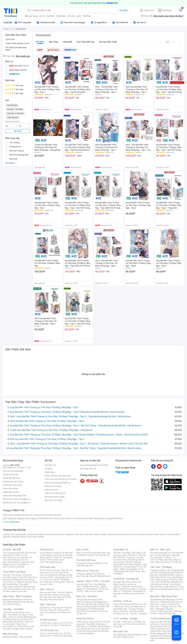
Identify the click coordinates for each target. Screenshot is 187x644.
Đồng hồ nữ (91, 574)
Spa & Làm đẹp (131, 606)
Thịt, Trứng (16, 575)
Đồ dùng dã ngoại (167, 573)
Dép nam (53, 610)
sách (79, 16)
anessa (142, 534)
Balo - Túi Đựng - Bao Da (166, 606)
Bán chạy (54, 42)
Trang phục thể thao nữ (160, 570)
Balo (78, 553)
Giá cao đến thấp (108, 42)
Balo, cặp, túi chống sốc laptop (93, 554)
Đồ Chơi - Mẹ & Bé (12, 549)
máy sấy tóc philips (168, 624)
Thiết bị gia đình (26, 637)
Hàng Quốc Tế (121, 549)
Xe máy (121, 624)
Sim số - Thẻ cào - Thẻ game (135, 614)
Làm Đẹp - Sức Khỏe (13, 609)
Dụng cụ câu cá (162, 580)
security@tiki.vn (24, 503)
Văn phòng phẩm (135, 635)
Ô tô (128, 624)
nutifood (111, 534)
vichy (30, 537)
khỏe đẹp (61, 16)
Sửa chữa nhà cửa (89, 602)
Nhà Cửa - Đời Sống (87, 596)
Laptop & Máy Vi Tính (133, 567)
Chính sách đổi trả (10, 488)
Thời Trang (136, 553)
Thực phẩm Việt (25, 577)
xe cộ (42, 16)
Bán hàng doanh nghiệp (55, 497)
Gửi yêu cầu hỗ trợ (10, 474)
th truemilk (32, 534)
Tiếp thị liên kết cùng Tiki (55, 493)
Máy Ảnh (172, 614)
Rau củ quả (12, 577)
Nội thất (89, 604)
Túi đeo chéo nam (55, 633)
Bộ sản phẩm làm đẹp (18, 628)
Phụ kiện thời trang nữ (86, 563)
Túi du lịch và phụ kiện (91, 553)
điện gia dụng (31, 16)
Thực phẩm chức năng (17, 615)
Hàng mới (67, 42)
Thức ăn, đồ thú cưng (16, 589)
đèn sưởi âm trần (162, 638)
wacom (134, 534)
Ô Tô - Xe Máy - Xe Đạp (125, 618)
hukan (23, 537)
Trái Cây (6, 575)
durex (62, 534)
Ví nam (43, 633)
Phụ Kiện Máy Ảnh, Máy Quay (162, 599)
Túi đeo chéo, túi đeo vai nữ (51, 623)
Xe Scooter (136, 624)
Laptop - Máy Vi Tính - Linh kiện (93, 581)
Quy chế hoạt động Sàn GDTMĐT (94, 465)
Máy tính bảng (14, 604)
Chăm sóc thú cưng (85, 622)
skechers (89, 534)
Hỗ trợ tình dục (24, 626)
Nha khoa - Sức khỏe (129, 611)
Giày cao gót (45, 592)
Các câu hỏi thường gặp (13, 471)
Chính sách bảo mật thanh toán (58, 476)
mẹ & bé (51, 16)
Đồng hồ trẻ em (104, 576)
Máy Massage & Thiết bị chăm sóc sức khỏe (20, 618)
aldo (96, 534)
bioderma (70, 534)
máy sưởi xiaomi (169, 631)
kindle (119, 534)
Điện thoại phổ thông (16, 602)
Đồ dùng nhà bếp (10, 637)
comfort (171, 534)
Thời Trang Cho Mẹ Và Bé (14, 553)
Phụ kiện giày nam (53, 612)
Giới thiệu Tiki (50, 465)
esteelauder (21, 534)
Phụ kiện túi (66, 625)
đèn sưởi (163, 622)
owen (48, 534)
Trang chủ (149, 10)
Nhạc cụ (96, 611)
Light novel (10, 39)
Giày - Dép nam (48, 604)
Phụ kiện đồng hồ (89, 576)
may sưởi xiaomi (163, 629)
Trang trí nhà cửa (84, 599)
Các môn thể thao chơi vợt (167, 583)
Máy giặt (159, 557)
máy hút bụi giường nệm (166, 632)
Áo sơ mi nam (56, 573)
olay (156, 534)
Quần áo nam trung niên (55, 582)
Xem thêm (11, 163)
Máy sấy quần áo (163, 562)
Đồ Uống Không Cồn (92, 631)
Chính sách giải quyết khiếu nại (58, 483)
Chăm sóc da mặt (10, 612)
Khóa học (136, 604)
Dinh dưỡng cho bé (16, 560)
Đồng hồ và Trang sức (88, 571)
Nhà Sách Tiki (121, 631)
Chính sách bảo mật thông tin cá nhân (60, 479)
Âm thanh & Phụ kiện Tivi (161, 553)
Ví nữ (67, 623)
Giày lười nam (45, 608)
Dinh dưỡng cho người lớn (18, 562)
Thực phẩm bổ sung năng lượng (167, 588)
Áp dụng (18, 131)
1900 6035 (15, 522)
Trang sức (81, 574)
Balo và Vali (83, 549)
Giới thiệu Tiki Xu (52, 490)
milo (82, 534)
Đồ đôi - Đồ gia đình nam (59, 577)
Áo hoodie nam (51, 575)
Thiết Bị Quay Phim (165, 611)
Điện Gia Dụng (10, 634)
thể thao (87, 16)
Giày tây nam (58, 608)
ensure (55, 534)
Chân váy (58, 557)
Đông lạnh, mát (21, 580)
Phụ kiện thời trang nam (92, 564)
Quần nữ (57, 553)
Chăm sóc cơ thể (16, 617)
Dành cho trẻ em (15, 587)
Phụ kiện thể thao (167, 575)
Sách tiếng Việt (120, 635)
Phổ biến (40, 42)
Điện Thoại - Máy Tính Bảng (17, 596)
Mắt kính (100, 563)
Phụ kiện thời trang (86, 560)
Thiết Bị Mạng (91, 589)
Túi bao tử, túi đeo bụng (62, 636)
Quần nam (56, 570)
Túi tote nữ (55, 625)
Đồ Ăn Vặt (86, 629)
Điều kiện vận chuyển (53, 500)
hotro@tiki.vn (25, 499)
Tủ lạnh (158, 555)
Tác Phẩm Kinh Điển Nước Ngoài (16, 49)
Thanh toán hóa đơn (122, 604)
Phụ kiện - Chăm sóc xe (123, 622)
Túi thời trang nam (49, 630)
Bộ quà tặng (89, 633)
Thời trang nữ (47, 549)
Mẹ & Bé (129, 562)
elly (77, 534)
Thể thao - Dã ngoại (125, 557)
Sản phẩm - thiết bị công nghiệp (130, 568)
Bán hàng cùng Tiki (88, 469)
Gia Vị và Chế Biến (89, 626)
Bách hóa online (126, 564)
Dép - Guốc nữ (58, 592)
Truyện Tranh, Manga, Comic (17, 43)
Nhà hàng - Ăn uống (127, 609)
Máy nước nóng (166, 560)
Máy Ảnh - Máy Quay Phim (164, 596)
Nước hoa (12, 626)
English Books (128, 637)
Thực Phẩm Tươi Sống (14, 572)
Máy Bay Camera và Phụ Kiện (166, 612)
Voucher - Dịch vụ (122, 601)
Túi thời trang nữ (48, 620)
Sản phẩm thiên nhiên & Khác (18, 621)
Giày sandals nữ (54, 595)
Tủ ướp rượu (177, 562)
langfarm (16, 537)
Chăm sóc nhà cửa (19, 591)
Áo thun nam (45, 570)
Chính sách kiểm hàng (12, 485)
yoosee (150, 534)
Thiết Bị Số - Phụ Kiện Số (126, 579)
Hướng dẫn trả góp (11, 492)
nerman (126, 534)
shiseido (7, 537)
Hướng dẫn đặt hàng (11, 478)
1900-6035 (15, 465)
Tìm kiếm (123, 10)
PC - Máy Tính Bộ (88, 591)
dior (13, 534)
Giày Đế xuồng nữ (56, 599)
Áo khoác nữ (59, 555)
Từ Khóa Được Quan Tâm (163, 618)
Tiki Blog (48, 469)
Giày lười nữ (62, 597)
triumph (103, 534)
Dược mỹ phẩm (26, 629)
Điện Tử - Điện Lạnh (160, 549)
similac (163, 534)
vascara (6, 534)
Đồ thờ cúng (86, 611)
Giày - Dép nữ (47, 589)
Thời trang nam (47, 567)
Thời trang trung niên (53, 562)
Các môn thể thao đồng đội (167, 582)
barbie (41, 534)
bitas (178, 534)
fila (35, 537)
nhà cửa (71, 16)
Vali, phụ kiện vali (102, 555)
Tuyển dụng (50, 472)
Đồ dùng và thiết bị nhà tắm (94, 606)
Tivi (156, 560)
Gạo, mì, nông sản (17, 582)
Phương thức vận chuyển (13, 481)
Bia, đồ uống (12, 584)
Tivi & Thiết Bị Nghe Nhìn (128, 570)
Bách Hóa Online (85, 618)
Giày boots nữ (49, 597)
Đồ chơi (29, 553)
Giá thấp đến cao (86, 42)
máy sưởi (154, 622)
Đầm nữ (49, 553)
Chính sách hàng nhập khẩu (15, 496)
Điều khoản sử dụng (53, 486)
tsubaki (41, 537)
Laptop (100, 591)
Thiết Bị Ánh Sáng (167, 602)
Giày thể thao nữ (171, 587)
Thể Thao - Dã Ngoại (161, 567)
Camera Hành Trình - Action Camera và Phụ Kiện (166, 604)
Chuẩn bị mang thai (16, 567)
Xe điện (138, 622)
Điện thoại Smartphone (13, 599)
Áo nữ (42, 553)
